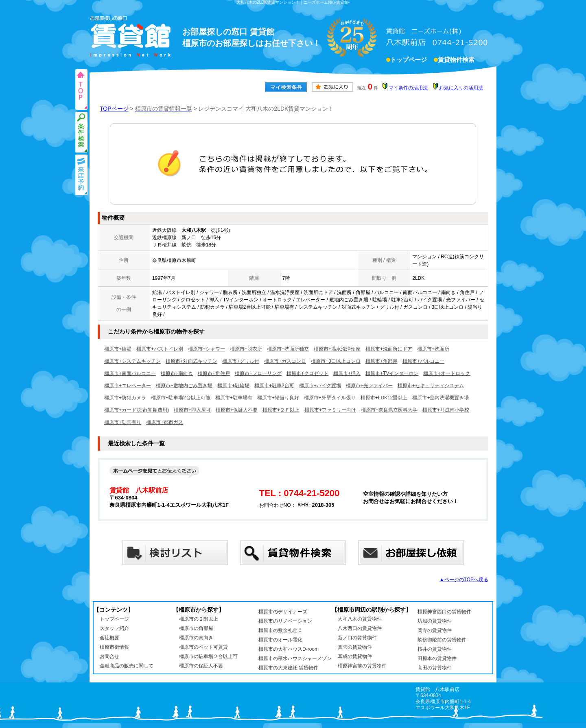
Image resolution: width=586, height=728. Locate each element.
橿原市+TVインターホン (392, 373)
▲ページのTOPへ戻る (464, 580)
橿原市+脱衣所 (246, 349)
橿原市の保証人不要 (201, 666)
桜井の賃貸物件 (435, 649)
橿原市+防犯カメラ (125, 398)
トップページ (409, 61)
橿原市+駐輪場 (233, 386)
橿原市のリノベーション (285, 621)
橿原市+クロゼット (307, 373)
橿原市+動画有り (123, 422)
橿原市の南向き (196, 638)
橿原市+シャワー (207, 349)
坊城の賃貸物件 (435, 621)
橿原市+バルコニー (423, 361)
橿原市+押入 (347, 373)
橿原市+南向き (177, 373)
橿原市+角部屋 (382, 361)
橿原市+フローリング (258, 373)
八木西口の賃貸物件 (360, 628)
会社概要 (109, 638)
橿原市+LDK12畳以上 (384, 398)
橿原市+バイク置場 (320, 386)
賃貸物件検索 (456, 61)
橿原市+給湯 (118, 349)
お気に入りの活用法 (461, 88)
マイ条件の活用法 (408, 88)
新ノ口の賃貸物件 (357, 638)
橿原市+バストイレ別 (160, 349)
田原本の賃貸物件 (437, 658)
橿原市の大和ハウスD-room (289, 649)
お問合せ (109, 656)
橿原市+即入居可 (192, 410)
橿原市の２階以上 (199, 619)
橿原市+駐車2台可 (274, 386)
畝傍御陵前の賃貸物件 (442, 640)
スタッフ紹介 (114, 628)
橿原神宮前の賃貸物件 (362, 666)
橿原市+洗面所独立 (288, 349)
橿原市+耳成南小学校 (446, 410)
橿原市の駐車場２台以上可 (208, 656)
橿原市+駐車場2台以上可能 (181, 398)
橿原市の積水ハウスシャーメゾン (295, 658)
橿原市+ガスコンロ (285, 361)
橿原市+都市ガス (165, 422)
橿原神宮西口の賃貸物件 (444, 612)
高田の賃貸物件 (435, 668)
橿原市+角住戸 (214, 373)
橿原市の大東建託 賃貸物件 (288, 668)
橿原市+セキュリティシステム (431, 386)
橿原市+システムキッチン (132, 361)
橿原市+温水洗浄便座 (337, 349)
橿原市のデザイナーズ (283, 612)
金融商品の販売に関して (127, 666)
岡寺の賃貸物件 (435, 630)
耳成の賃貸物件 (355, 656)
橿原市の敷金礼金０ (280, 630)
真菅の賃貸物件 (355, 647)
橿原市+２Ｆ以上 (281, 410)
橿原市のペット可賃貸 (203, 647)
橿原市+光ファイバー (369, 386)
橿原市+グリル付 (241, 361)
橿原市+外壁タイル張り (330, 398)
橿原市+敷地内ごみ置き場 (184, 386)
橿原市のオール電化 (280, 640)
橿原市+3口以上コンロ (336, 361)
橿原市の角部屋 (196, 628)
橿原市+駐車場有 (234, 398)
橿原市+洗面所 (433, 349)
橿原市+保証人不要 (237, 410)
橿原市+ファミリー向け (330, 410)
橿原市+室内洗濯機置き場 (441, 398)
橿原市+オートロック (447, 373)
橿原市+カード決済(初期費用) (137, 410)
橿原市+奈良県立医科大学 (389, 410)
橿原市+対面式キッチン (191, 361)
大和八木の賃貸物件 (360, 619)
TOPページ (114, 109)
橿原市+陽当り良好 (278, 398)
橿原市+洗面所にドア (389, 349)
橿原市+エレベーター (128, 386)
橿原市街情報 (114, 647)
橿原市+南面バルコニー (130, 373)
